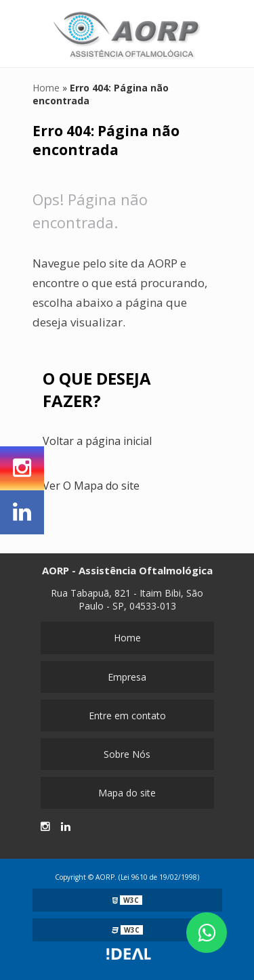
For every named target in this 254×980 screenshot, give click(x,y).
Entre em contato (127, 716)
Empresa (127, 677)
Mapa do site (127, 793)
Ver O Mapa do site (91, 486)
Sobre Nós (127, 754)
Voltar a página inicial (97, 441)
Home (127, 638)
